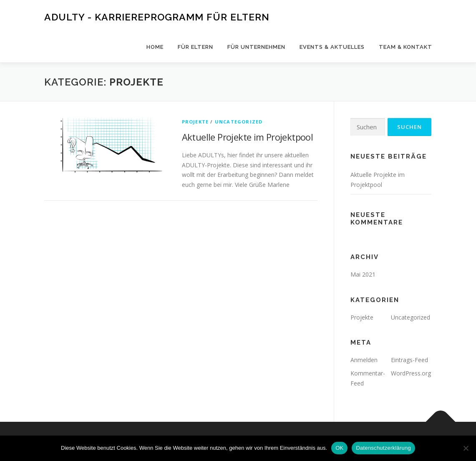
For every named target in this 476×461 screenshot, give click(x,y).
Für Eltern (195, 47)
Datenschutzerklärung (383, 448)
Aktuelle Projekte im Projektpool (248, 137)
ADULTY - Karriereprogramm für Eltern (157, 17)
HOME (155, 47)
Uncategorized (239, 122)
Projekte (195, 122)
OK (339, 448)
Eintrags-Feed (409, 360)
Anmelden (364, 360)
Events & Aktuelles (332, 47)
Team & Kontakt (405, 47)
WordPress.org (411, 373)
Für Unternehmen (256, 47)
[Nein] (466, 448)
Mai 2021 (363, 274)
